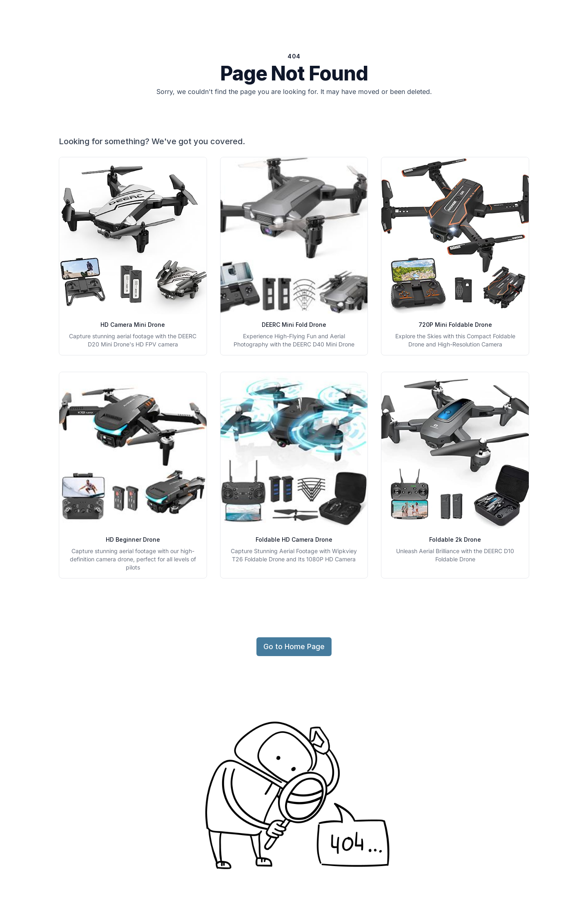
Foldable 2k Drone (455, 539)
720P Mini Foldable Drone (455, 325)
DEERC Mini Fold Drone (294, 325)
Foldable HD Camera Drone (294, 539)
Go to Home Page (294, 646)
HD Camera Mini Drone (133, 325)
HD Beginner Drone (133, 539)
